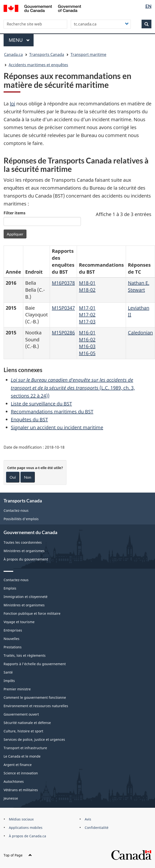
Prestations (13, 647)
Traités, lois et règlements (25, 655)
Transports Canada (47, 54)
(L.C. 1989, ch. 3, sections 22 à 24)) (73, 388)
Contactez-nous (16, 510)
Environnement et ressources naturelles (36, 706)
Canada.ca (13, 54)
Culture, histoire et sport (23, 731)
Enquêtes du (29, 419)
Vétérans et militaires (21, 790)
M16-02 (87, 340)
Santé (8, 672)
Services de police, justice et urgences (34, 739)
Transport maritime (88, 54)
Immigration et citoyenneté (26, 597)
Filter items (15, 213)
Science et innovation (21, 773)
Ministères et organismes (24, 551)
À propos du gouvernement (26, 559)
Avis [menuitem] (88, 819)
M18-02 (87, 290)
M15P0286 (63, 333)
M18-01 (87, 283)
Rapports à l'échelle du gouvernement (35, 664)
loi (12, 104)
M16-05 (87, 353)
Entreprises (13, 630)
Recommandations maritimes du (52, 412)
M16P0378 (63, 283)
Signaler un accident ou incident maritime (57, 427)
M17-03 (87, 322)
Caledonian (140, 333)
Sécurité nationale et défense (27, 723)
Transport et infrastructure (25, 748)
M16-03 (87, 346)
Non (28, 477)
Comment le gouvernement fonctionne (35, 697)
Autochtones (14, 781)
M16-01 (87, 333)
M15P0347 (63, 308)
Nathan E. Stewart (139, 286)
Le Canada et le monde (22, 756)
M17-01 (87, 308)
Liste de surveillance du (41, 404)
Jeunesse (11, 798)
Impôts (9, 681)
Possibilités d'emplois (21, 519)
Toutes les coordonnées (23, 542)
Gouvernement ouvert (21, 714)
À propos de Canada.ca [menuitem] (27, 836)
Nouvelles (12, 639)
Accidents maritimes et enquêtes (38, 65)
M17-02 (87, 315)
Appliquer (15, 234)
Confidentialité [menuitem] (97, 828)
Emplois (10, 588)
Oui (13, 477)
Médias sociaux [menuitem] (21, 819)
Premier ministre (17, 689)
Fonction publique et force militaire (32, 613)
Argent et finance (18, 765)
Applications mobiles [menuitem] (26, 828)
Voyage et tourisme (19, 622)
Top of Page (18, 855)
